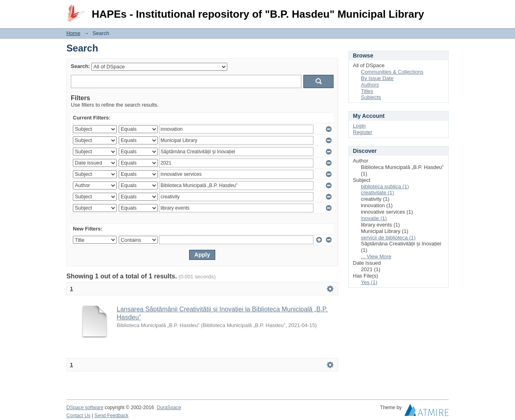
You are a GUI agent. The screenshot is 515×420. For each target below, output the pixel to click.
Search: (80, 66)
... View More (376, 256)
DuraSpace (169, 408)
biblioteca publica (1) (385, 186)
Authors (370, 85)
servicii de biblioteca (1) (388, 238)
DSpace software (85, 408)
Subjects (371, 97)
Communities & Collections (392, 72)
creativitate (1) (377, 192)
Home (73, 33)
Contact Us (78, 416)
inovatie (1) (374, 218)
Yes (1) (369, 282)
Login (442, 10)
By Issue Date (377, 78)
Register (363, 132)
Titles (367, 91)
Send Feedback (112, 416)
